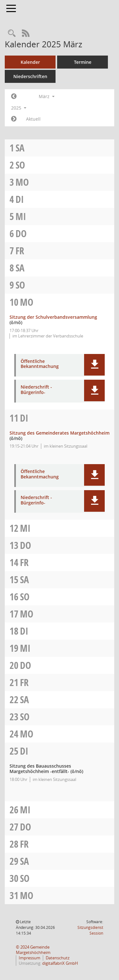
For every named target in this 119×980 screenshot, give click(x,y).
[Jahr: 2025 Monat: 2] (14, 97)
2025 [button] (19, 108)
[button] (94, 365)
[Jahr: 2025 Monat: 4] (14, 119)
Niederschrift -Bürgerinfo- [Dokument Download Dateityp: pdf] (36, 390)
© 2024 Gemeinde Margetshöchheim (33, 950)
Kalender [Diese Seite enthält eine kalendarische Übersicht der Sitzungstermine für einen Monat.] (30, 62)
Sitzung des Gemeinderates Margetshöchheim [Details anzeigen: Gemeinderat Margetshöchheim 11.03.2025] (60, 433)
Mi (21, 216)
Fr (20, 251)
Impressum (30, 958)
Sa (20, 148)
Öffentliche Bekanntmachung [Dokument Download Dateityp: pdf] (40, 364)
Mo (22, 182)
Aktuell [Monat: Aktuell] (33, 119)
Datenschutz (58, 958)
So (20, 165)
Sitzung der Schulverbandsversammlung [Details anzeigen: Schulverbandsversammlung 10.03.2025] (53, 317)
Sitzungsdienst (90, 930)
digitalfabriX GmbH (60, 963)
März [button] (47, 96)
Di (20, 199)
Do (21, 233)
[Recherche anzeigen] (12, 33)
